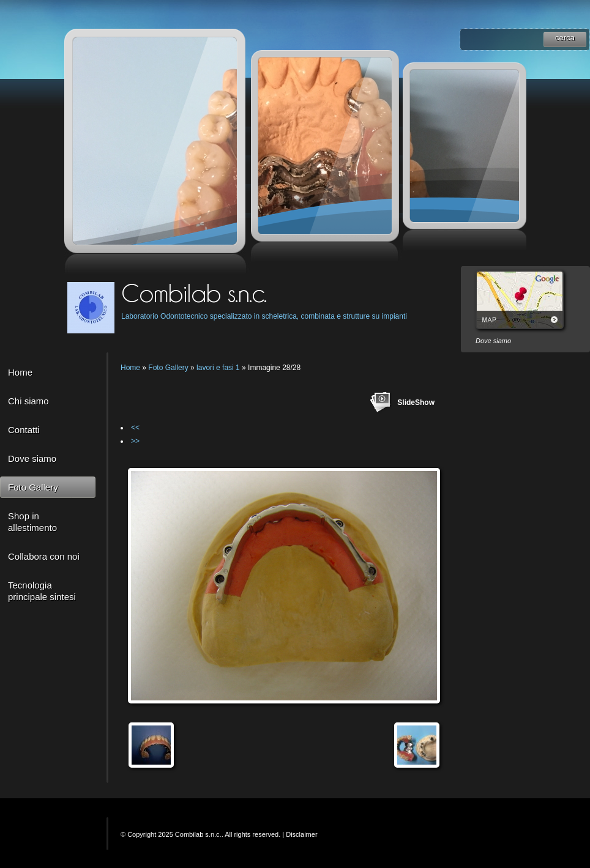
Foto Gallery (33, 487)
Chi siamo (28, 401)
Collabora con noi (44, 556)
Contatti (24, 430)
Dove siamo (32, 458)
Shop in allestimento (32, 522)
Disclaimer (301, 834)
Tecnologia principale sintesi (42, 591)
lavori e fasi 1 (218, 368)
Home (20, 372)
